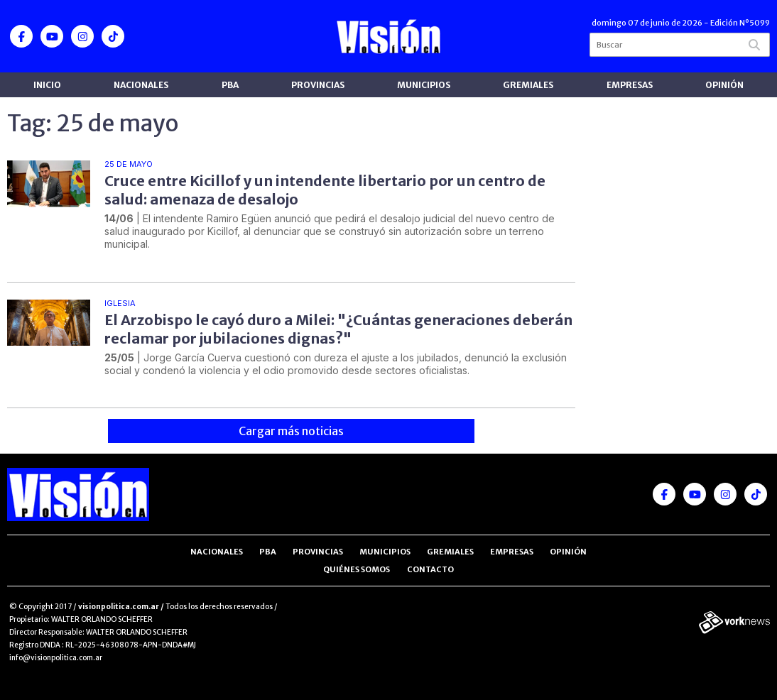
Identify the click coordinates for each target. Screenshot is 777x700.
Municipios (424, 85)
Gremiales (528, 85)
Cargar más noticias (291, 431)
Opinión (724, 85)
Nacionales (141, 85)
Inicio (47, 85)
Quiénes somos (357, 569)
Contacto (430, 569)
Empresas (630, 85)
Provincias (318, 85)
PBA (230, 85)
